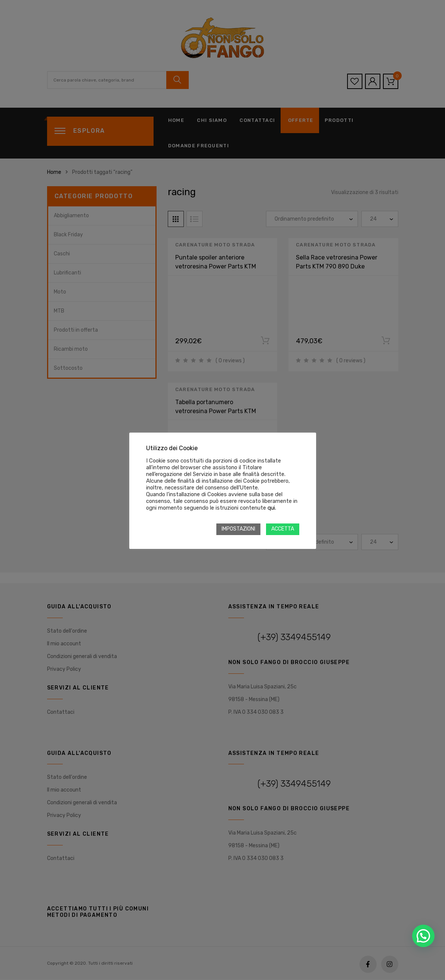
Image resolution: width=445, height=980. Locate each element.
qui (271, 508)
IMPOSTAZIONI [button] (238, 529)
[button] (423, 936)
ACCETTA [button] (283, 529)
